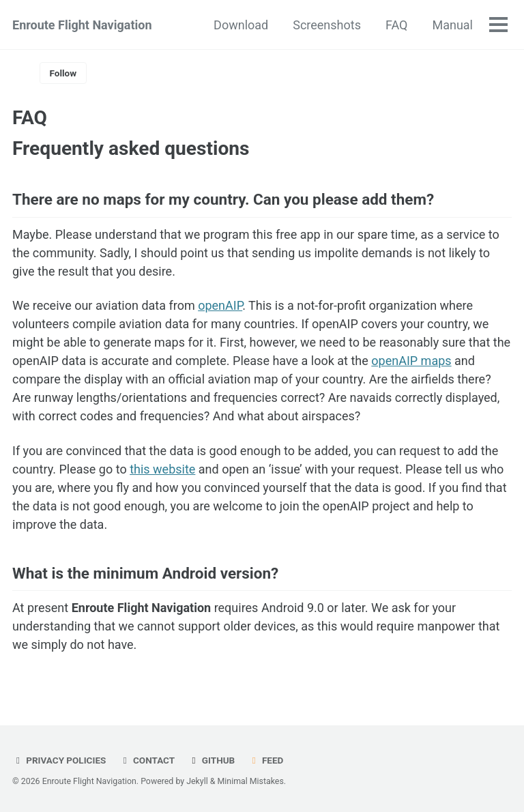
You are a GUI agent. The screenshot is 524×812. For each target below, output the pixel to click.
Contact (147, 760)
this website (162, 469)
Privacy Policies (59, 760)
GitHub (212, 760)
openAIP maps (411, 361)
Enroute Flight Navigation (82, 25)
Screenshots (327, 25)
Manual (452, 25)
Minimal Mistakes (251, 781)
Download (241, 25)
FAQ (396, 25)
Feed (266, 760)
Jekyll (197, 781)
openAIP (220, 305)
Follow (63, 73)
